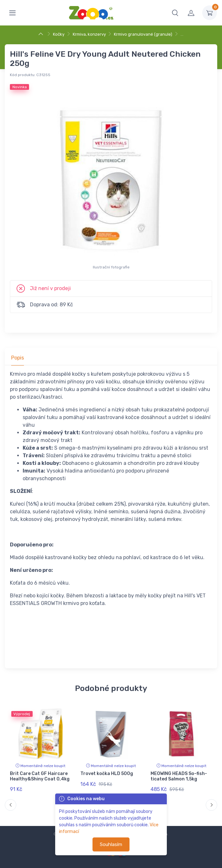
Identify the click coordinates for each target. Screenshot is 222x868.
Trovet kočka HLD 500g (107, 774)
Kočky (59, 34)
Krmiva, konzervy (89, 34)
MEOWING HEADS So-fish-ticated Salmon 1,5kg (179, 776)
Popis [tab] (18, 358)
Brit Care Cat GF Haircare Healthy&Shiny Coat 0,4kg (40, 776)
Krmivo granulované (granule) (143, 34)
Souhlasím (111, 844)
